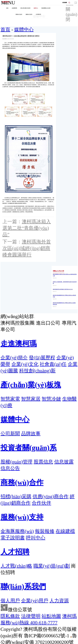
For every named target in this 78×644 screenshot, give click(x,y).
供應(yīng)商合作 (51, 496)
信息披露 (64, 462)
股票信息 (43, 462)
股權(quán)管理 (16, 462)
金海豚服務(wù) (17, 531)
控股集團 (65, 3)
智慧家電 (10, 399)
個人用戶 (10, 601)
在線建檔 (65, 531)
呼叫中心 (36, 538)
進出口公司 (48, 323)
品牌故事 (31, 434)
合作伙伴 (41, 503)
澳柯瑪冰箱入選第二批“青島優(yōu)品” (27, 228)
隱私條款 (10, 616)
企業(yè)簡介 (14, 358)
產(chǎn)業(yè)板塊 (31, 385)
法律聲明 (31, 616)
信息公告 (10, 468)
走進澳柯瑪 (19, 344)
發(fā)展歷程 (42, 358)
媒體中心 (24, 30)
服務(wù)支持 (22, 517)
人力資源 (59, 601)
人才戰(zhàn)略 (16, 566)
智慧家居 (31, 399)
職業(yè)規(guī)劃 (52, 566)
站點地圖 (51, 616)
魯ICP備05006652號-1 (47, 636)
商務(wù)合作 (22, 482)
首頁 (5, 30)
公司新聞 (10, 434)
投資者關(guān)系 (29, 448)
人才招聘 (15, 552)
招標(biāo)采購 (16, 496)
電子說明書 (13, 538)
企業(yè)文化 (25, 364)
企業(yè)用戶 (35, 601)
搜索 (76, 3)
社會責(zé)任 (53, 364)
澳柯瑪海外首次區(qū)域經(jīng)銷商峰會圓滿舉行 (27, 248)
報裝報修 (45, 531)
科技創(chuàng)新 (37, 371)
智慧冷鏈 (51, 399)
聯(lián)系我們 (23, 587)
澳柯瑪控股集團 (18, 323)
